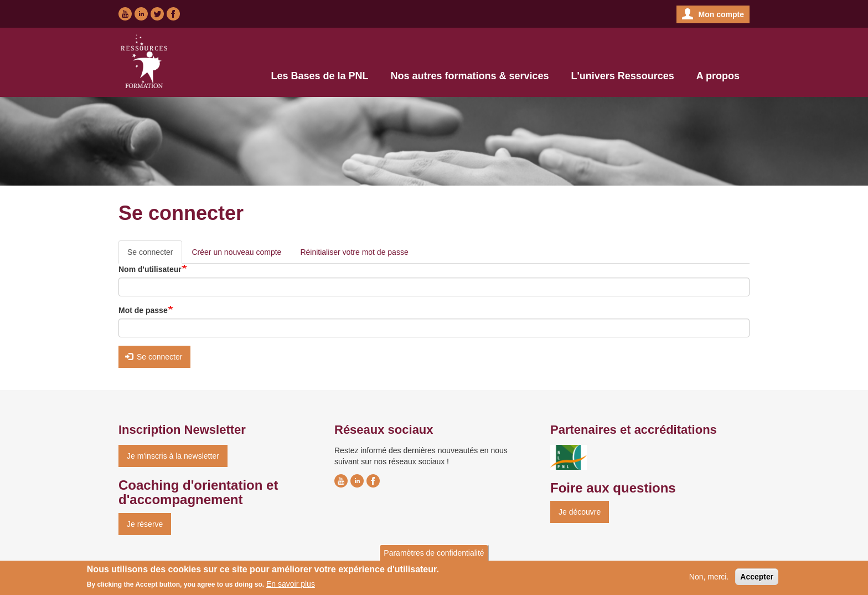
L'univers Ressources (622, 76)
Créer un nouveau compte (237, 252)
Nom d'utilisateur (150, 269)
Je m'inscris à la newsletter (173, 456)
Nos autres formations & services (469, 76)
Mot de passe (143, 310)
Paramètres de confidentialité (434, 555)
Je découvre (580, 512)
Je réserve (145, 524)
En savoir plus (291, 587)
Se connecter (155, 255)
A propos (718, 76)
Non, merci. (709, 579)
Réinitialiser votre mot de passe (354, 252)
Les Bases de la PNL (319, 76)
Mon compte (721, 14)
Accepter (757, 579)
